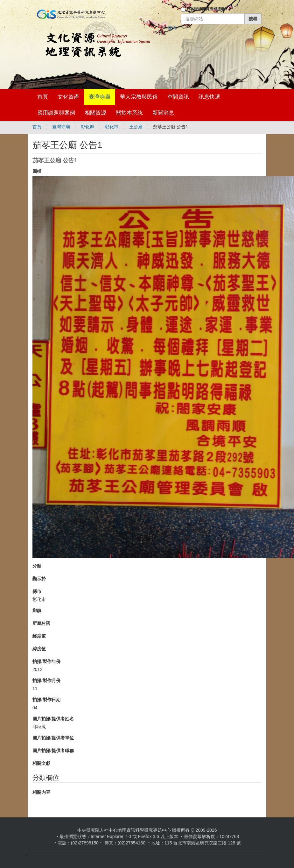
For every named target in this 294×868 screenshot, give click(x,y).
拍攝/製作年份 (46, 661)
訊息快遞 (209, 97)
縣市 (37, 591)
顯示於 (39, 579)
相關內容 (41, 792)
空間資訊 (178, 97)
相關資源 (95, 113)
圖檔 (37, 171)
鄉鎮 (37, 610)
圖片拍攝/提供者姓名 (53, 719)
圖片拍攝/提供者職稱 (53, 751)
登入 (172, 28)
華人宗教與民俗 (139, 97)
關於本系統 (129, 113)
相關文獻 (41, 763)
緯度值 (39, 649)
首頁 (43, 97)
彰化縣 (87, 127)
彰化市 (112, 127)
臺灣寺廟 (100, 97)
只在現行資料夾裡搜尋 (206, 9)
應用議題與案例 (56, 113)
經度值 (39, 636)
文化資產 (68, 97)
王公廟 (136, 127)
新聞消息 (163, 113)
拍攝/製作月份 (46, 681)
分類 (37, 566)
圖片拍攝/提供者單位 (53, 738)
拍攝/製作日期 (46, 700)
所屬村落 (41, 623)
